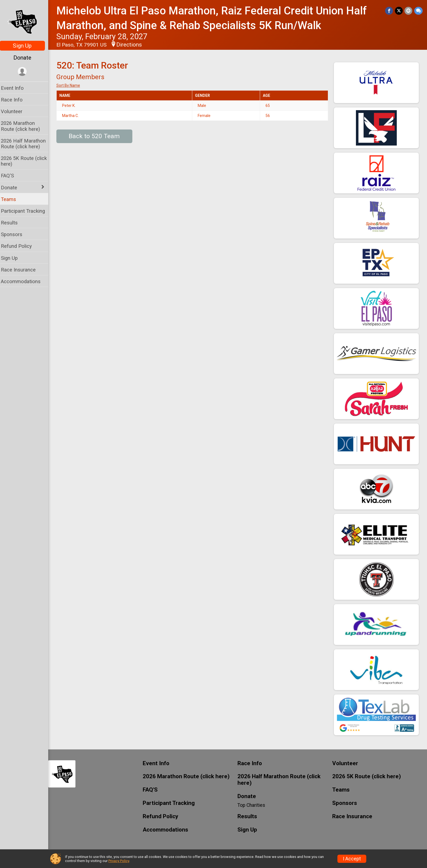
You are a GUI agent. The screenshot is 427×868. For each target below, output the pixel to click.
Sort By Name (72, 85)
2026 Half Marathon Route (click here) (27, 144)
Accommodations (24, 281)
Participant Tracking (26, 211)
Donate (26, 58)
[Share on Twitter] (399, 11)
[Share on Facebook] (390, 11)
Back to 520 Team (98, 136)
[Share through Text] (418, 11)
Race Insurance (22, 270)
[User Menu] (26, 72)
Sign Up (26, 46)
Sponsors (15, 234)
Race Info (15, 100)
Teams (12, 199)
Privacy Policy (119, 861)
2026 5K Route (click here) (27, 161)
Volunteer (15, 111)
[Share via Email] (409, 11)
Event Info (16, 88)
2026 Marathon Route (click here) (24, 126)
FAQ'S (11, 176)
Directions (133, 45)
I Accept (352, 859)
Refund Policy (20, 246)
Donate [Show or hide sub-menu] (13, 188)
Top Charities (253, 805)
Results (13, 223)
